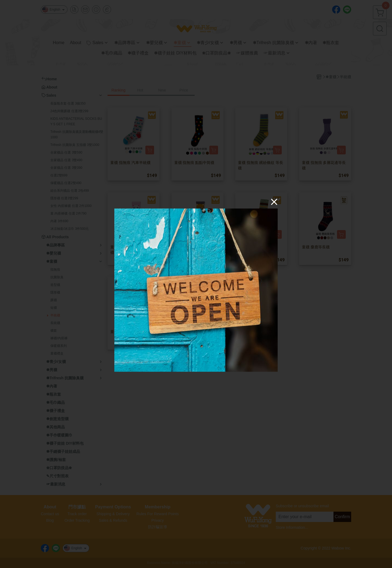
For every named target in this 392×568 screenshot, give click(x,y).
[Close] (274, 202)
